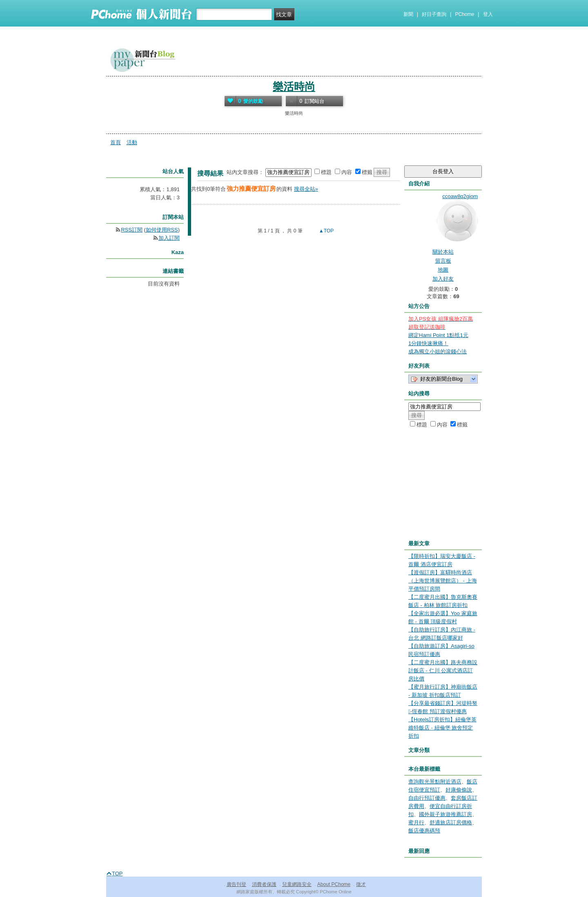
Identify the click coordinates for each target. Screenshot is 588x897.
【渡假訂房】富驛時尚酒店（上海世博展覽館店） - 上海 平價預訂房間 (443, 581)
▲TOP (326, 231)
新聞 (408, 14)
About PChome (334, 884)
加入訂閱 (169, 238)
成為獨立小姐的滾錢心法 (438, 351)
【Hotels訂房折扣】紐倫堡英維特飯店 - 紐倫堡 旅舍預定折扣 (442, 728)
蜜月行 (416, 822)
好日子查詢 (434, 14)
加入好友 (443, 279)
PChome (464, 14)
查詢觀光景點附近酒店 (435, 782)
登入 (488, 14)
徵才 (361, 884)
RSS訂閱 (132, 230)
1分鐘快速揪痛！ (428, 343)
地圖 (443, 270)
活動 (132, 142)
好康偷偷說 (459, 790)
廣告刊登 (236, 884)
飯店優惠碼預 (424, 831)
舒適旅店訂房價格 (451, 822)
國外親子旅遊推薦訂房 (445, 814)
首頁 (116, 142)
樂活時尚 (294, 87)
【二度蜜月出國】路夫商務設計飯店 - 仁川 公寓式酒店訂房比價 (443, 671)
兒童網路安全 (297, 884)
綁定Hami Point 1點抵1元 (438, 335)
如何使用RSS (162, 230)
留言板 (443, 261)
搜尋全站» (306, 189)
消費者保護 (264, 884)
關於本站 (443, 252)
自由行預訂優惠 (427, 798)
